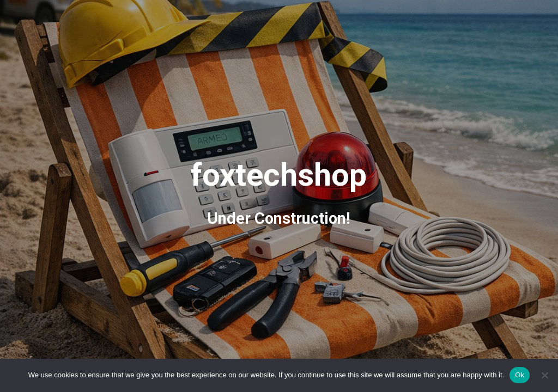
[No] (544, 375)
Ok (520, 375)
